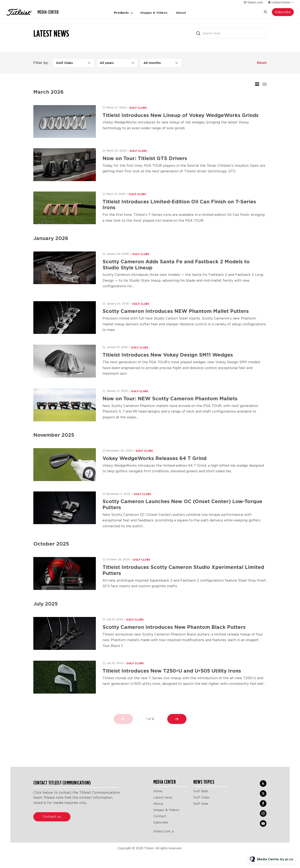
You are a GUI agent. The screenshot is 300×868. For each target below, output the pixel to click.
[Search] (198, 33)
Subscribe (161, 822)
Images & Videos (154, 13)
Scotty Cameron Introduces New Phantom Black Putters (174, 627)
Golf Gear (201, 804)
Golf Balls (201, 791)
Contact (160, 816)
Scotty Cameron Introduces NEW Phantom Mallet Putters (176, 311)
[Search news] (230, 33)
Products (121, 13)
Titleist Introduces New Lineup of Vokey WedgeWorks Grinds (181, 115)
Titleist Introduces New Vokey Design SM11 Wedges (168, 355)
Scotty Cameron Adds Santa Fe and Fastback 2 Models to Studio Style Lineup (176, 265)
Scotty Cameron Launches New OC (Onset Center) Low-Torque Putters (182, 504)
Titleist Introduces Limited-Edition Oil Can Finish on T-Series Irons (179, 205)
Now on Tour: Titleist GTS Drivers (145, 158)
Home (158, 791)
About (181, 13)
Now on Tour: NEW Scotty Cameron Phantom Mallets (170, 399)
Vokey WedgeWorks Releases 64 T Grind (154, 458)
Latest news (163, 797)
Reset (262, 63)
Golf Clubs (138, 108)
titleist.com (255, 2)
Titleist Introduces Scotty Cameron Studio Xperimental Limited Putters (183, 570)
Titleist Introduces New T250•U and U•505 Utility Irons (172, 671)
